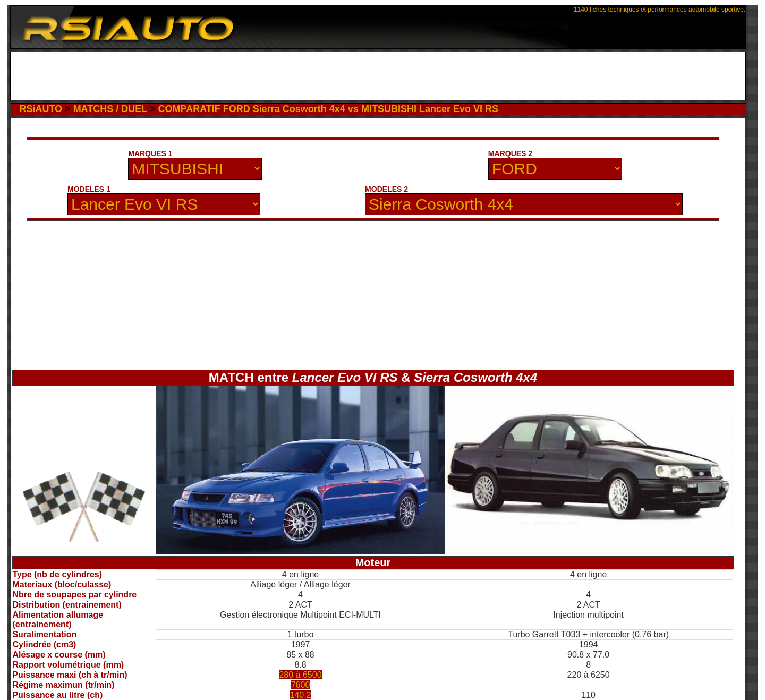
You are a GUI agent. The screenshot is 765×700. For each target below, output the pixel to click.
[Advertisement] (378, 76)
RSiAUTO (41, 109)
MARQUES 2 (510, 153)
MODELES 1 (89, 189)
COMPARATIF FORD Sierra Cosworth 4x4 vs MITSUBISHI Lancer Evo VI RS (328, 109)
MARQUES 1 (150, 153)
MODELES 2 (386, 189)
